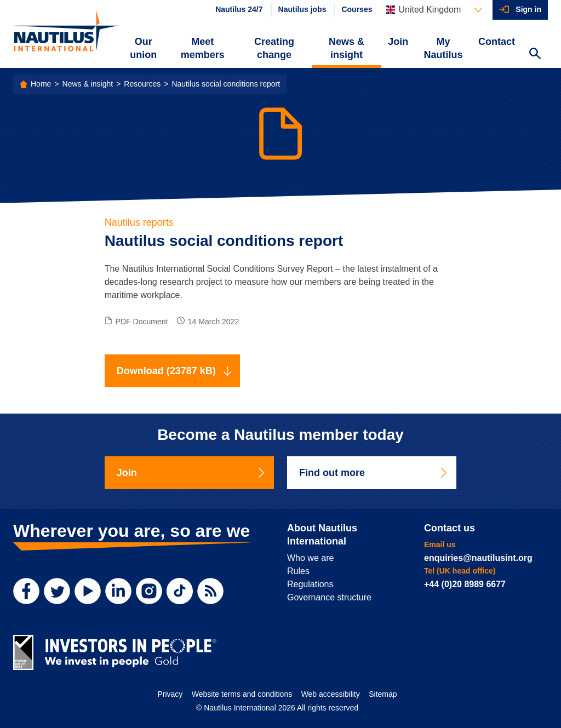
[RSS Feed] (210, 591)
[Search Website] (535, 55)
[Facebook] (26, 591)
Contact (497, 42)
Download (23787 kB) (174, 371)
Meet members (203, 48)
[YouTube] (88, 591)
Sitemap (383, 694)
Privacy (170, 694)
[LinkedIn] (118, 591)
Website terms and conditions (242, 694)
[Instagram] (149, 591)
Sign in (528, 9)
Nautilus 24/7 (239, 9)
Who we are (310, 558)
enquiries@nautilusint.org (478, 558)
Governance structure (329, 597)
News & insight (347, 48)
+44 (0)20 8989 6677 (465, 584)
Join (398, 42)
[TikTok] (180, 591)
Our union (143, 48)
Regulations (310, 584)
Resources (142, 84)
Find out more (374, 473)
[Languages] (434, 10)
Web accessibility (331, 694)
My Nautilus (443, 48)
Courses (357, 9)
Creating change (274, 48)
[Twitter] (57, 591)
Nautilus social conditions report (226, 84)
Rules (298, 571)
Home (41, 84)
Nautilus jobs (302, 9)
